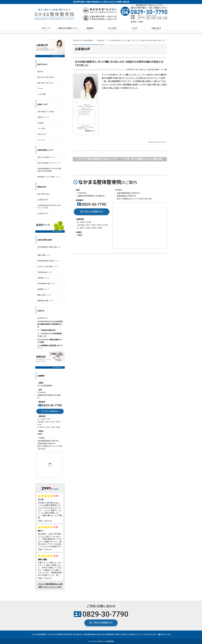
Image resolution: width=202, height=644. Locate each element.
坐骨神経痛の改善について (46, 284)
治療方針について (43, 117)
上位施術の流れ (43, 214)
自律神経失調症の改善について (48, 261)
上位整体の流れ (43, 200)
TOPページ (46, 29)
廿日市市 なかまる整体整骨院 (105, 641)
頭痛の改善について (44, 255)
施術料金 (90, 29)
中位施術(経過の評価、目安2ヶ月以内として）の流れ (49, 207)
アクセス (134, 29)
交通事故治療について (45, 272)
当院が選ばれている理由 (46, 112)
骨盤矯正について (43, 289)
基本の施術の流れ (44, 194)
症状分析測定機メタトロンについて (49, 163)
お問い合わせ (156, 29)
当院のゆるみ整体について (68, 28)
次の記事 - (144, 159)
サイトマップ (41, 140)
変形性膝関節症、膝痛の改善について (49, 248)
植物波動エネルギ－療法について (49, 177)
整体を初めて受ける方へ (46, 83)
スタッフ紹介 (112, 29)
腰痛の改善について (44, 295)
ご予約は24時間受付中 (92, 212)
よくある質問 (42, 94)
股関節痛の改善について (46, 301)
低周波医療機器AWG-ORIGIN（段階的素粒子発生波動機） (49, 170)
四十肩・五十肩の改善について (48, 267)
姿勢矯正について (43, 278)
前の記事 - (97, 159)
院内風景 (40, 123)
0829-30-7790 (92, 204)
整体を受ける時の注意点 (46, 77)
